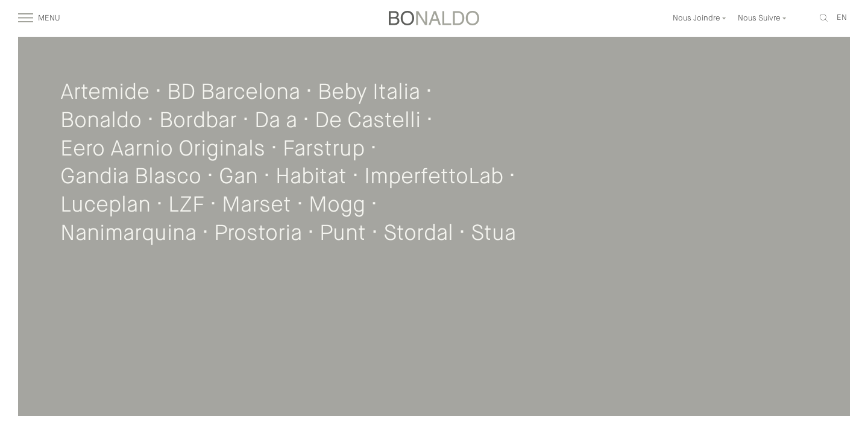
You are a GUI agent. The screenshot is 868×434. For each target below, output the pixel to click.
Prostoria (258, 234)
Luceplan (105, 206)
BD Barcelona (234, 93)
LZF (186, 206)
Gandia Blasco (131, 177)
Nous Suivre (762, 18)
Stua (493, 234)
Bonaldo (101, 121)
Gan (238, 177)
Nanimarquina (128, 234)
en (842, 18)
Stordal (418, 234)
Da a (276, 121)
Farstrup (324, 149)
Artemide (105, 93)
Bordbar (198, 121)
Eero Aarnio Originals (163, 149)
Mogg (337, 206)
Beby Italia (369, 93)
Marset (256, 206)
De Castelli (368, 121)
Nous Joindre (700, 18)
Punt (343, 234)
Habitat (311, 177)
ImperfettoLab (434, 177)
